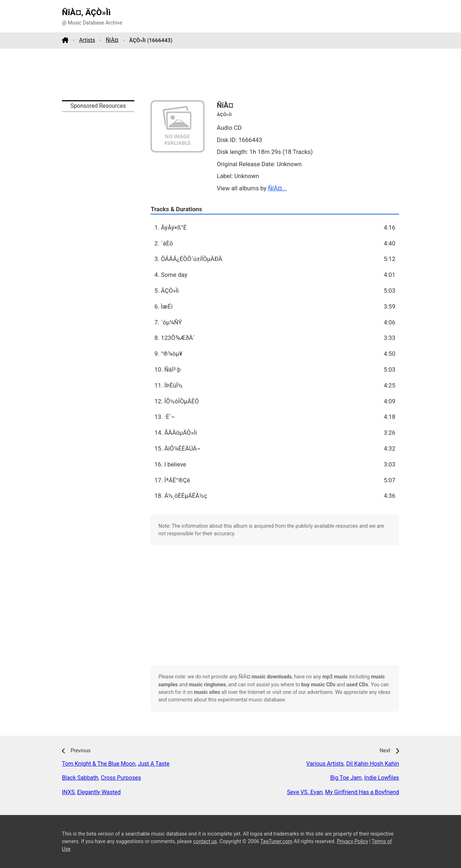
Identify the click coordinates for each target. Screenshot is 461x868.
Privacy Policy (352, 841)
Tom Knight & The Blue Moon (99, 764)
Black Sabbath (80, 778)
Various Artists (325, 764)
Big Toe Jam (346, 778)
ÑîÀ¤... (277, 188)
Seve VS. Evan (305, 792)
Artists (87, 40)
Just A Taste (154, 764)
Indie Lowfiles (382, 778)
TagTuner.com (276, 841)
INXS (68, 792)
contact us (205, 841)
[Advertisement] (230, 74)
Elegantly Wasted (99, 792)
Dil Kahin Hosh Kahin (373, 764)
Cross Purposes (121, 778)
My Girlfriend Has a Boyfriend (362, 792)
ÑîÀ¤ (112, 40)
